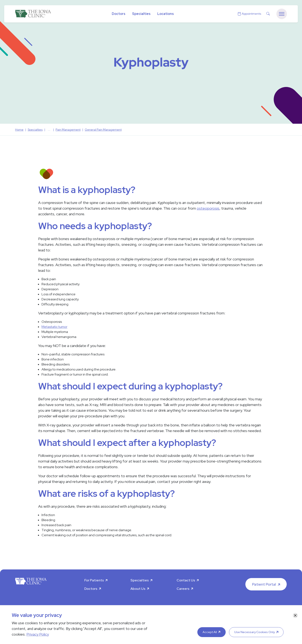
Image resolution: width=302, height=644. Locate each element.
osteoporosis (208, 208)
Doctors (119, 14)
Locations (166, 14)
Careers (183, 589)
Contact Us (186, 580)
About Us (138, 589)
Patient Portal (264, 584)
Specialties (141, 14)
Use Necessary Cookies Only (254, 632)
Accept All (210, 632)
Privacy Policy (38, 634)
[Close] (295, 615)
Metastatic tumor (54, 327)
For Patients (94, 580)
